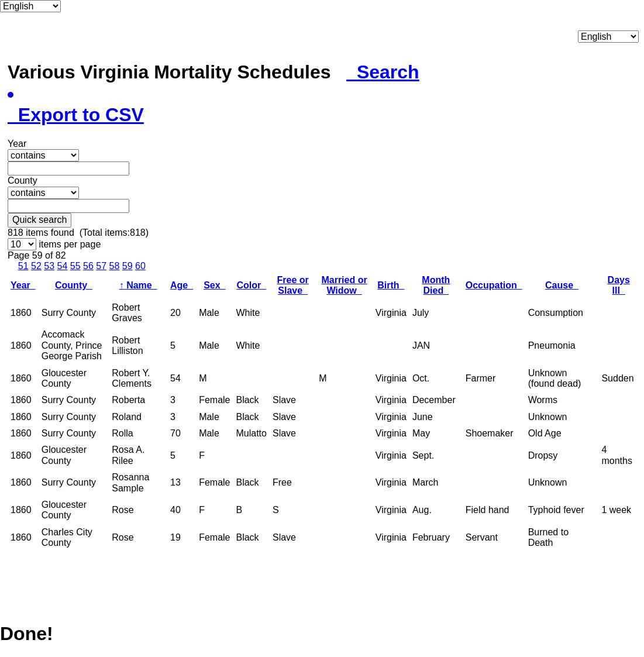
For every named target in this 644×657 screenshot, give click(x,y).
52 (36, 266)
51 (23, 266)
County (74, 285)
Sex (214, 285)
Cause (562, 285)
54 (63, 266)
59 (128, 266)
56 (88, 266)
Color (251, 285)
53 (49, 266)
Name (138, 285)
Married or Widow (344, 285)
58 (115, 266)
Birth (391, 285)
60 (140, 266)
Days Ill (619, 285)
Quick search (39, 220)
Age (182, 285)
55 (75, 266)
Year (23, 285)
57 (101, 266)
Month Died (436, 285)
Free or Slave (292, 285)
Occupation (494, 285)
